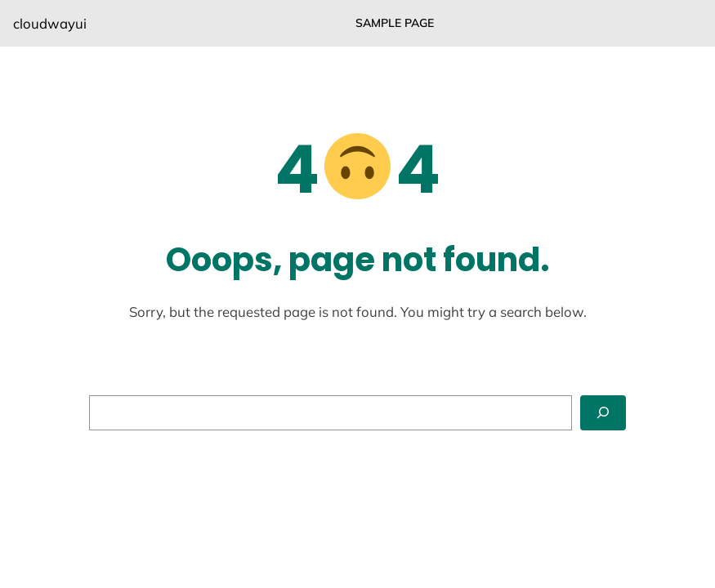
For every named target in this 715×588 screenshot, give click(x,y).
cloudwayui (50, 23)
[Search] (603, 413)
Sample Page (395, 23)
